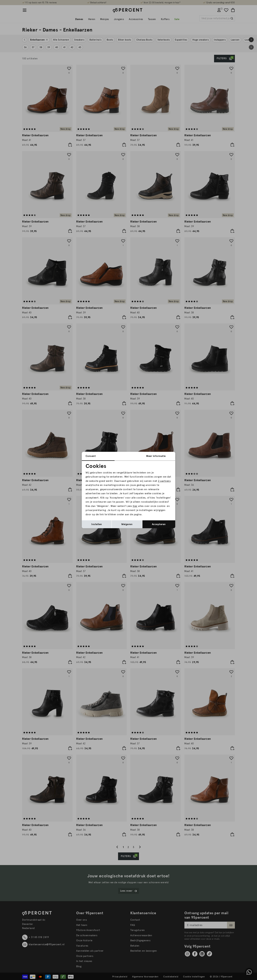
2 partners (164, 481)
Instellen (97, 524)
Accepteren (159, 524)
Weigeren (127, 524)
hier (135, 506)
